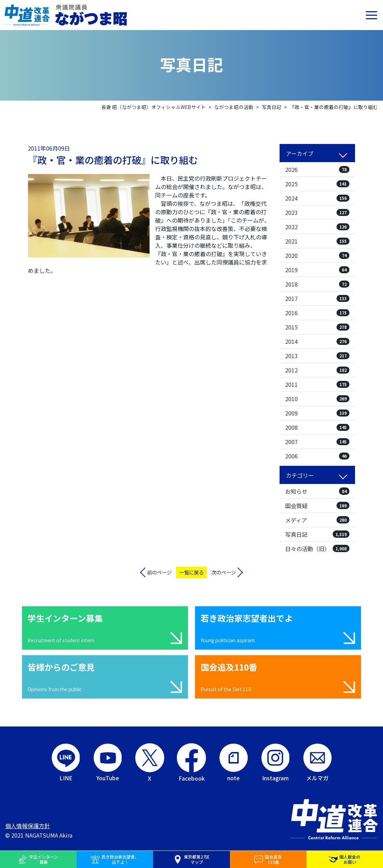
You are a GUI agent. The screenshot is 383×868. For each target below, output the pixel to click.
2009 (317, 413)
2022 (317, 227)
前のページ (159, 572)
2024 (317, 198)
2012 (317, 370)
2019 (317, 270)
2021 (317, 241)
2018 (317, 284)
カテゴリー (300, 475)
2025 (317, 184)
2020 (317, 255)
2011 (317, 384)
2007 (317, 442)
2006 (317, 456)
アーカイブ (300, 153)
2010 (317, 399)
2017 (317, 298)
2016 (317, 313)
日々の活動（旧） (317, 549)
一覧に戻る (191, 572)
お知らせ (317, 491)
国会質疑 (317, 506)
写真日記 (317, 534)
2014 (317, 341)
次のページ (224, 572)
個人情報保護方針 (28, 826)
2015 (317, 327)
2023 (317, 212)
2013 (317, 356)
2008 (317, 427)
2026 (317, 169)
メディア (317, 520)
